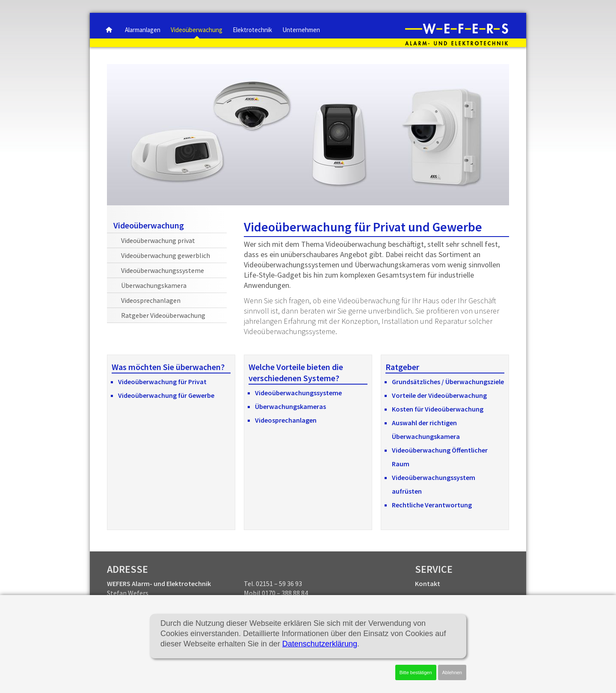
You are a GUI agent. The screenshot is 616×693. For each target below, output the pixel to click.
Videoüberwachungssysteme (298, 393)
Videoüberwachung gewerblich (166, 255)
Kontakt (428, 583)
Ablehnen (452, 672)
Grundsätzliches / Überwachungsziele (448, 382)
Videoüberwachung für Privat (162, 382)
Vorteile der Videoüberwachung (439, 395)
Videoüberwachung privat (158, 240)
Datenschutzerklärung (320, 644)
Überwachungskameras (290, 406)
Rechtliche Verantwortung (432, 505)
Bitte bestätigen (416, 672)
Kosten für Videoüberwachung (438, 409)
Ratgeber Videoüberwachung (163, 315)
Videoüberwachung (149, 225)
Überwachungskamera (154, 285)
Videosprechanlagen (286, 420)
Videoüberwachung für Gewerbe (166, 395)
